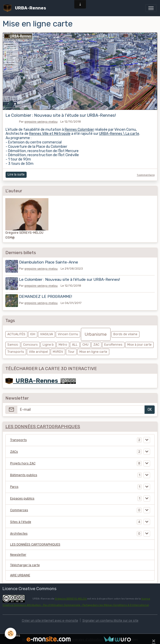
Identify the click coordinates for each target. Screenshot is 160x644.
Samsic (13, 343)
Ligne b (48, 343)
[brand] (26, 8)
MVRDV (58, 350)
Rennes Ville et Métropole (50, 134)
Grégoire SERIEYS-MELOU (71, 597)
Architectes (19, 532)
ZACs (14, 450)
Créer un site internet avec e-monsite (50, 619)
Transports (16, 350)
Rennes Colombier (79, 130)
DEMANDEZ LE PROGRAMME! (46, 296)
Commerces (19, 508)
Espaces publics (22, 497)
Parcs (14, 485)
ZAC (96, 343)
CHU (85, 343)
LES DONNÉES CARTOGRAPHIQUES (35, 543)
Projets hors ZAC (23, 462)
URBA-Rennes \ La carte (119, 134)
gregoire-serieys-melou (41, 122)
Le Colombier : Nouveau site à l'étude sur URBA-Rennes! (61, 115)
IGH (33, 333)
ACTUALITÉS (16, 333)
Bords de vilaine (125, 333)
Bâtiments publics (24, 473)
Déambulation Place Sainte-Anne (49, 262)
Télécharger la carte (25, 563)
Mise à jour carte (139, 343)
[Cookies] (11, 633)
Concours (30, 343)
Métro (63, 343)
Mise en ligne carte (93, 350)
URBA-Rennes (33, 379)
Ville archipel (38, 350)
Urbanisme (96, 333)
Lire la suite (16, 174)
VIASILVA (47, 333)
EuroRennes (113, 343)
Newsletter (18, 553)
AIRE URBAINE (20, 574)
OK (150, 408)
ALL (75, 343)
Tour (71, 350)
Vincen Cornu (68, 333)
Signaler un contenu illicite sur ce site (110, 619)
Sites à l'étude (21, 520)
